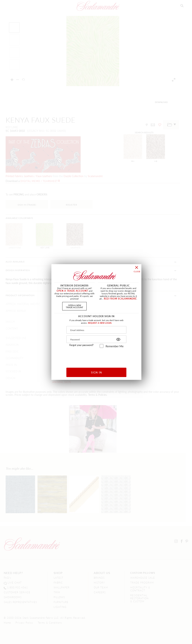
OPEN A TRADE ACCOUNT (72, 291)
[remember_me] (102, 346)
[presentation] (96, 356)
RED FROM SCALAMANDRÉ (120, 299)
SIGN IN (96, 372)
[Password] (96, 339)
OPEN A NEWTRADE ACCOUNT (75, 306)
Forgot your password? (81, 345)
